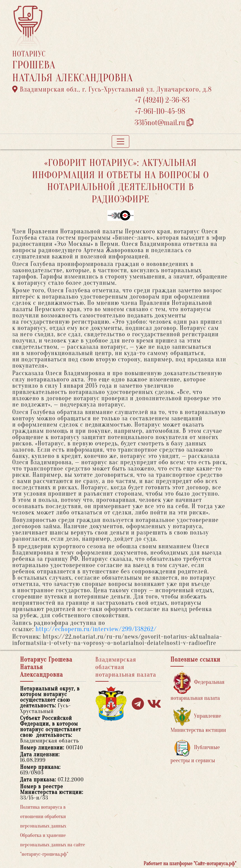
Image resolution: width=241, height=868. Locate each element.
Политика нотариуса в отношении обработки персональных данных (43, 817)
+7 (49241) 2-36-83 (162, 100)
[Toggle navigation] (120, 141)
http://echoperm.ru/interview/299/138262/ (96, 629)
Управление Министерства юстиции (198, 720)
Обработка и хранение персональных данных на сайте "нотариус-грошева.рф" (53, 845)
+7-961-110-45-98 (160, 112)
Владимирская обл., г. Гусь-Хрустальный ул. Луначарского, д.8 (112, 89)
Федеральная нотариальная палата (197, 686)
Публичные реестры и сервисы (195, 751)
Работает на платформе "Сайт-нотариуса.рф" (190, 864)
